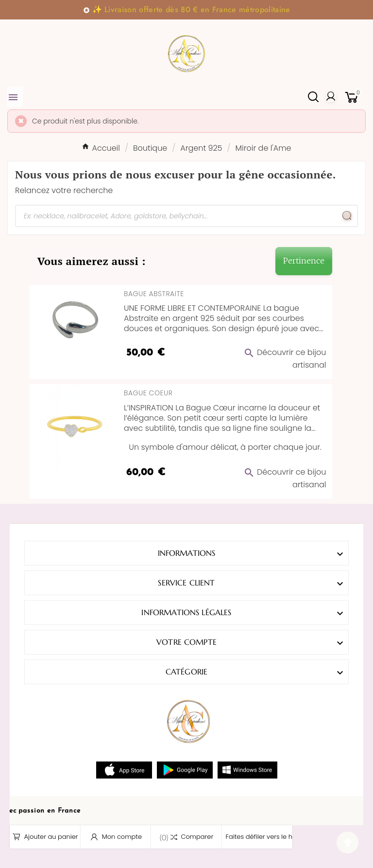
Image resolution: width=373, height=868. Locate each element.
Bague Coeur (148, 393)
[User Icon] (331, 97)
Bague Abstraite (154, 294)
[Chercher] (177, 216)
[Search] (347, 216)
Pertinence (304, 261)
